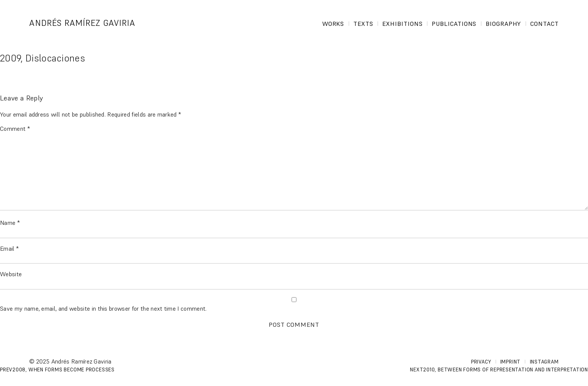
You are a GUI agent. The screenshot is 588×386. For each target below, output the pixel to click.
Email (9, 248)
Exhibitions (402, 24)
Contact (545, 24)
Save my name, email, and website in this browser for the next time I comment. (103, 308)
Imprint (510, 362)
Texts (363, 24)
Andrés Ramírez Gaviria (82, 23)
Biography (503, 24)
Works (333, 24)
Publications (454, 24)
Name (10, 223)
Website (11, 274)
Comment (15, 129)
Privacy (481, 362)
